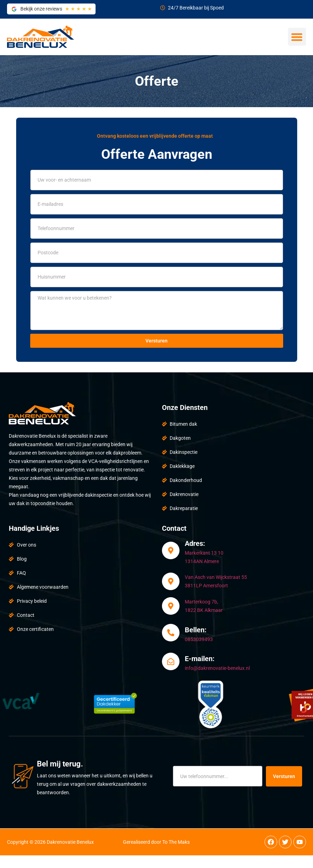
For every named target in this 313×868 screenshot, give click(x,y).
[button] (297, 37)
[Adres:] (171, 550)
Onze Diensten (185, 407)
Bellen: (196, 630)
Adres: (195, 543)
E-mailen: (200, 659)
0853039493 (199, 639)
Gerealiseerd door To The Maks (156, 842)
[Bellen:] (171, 633)
